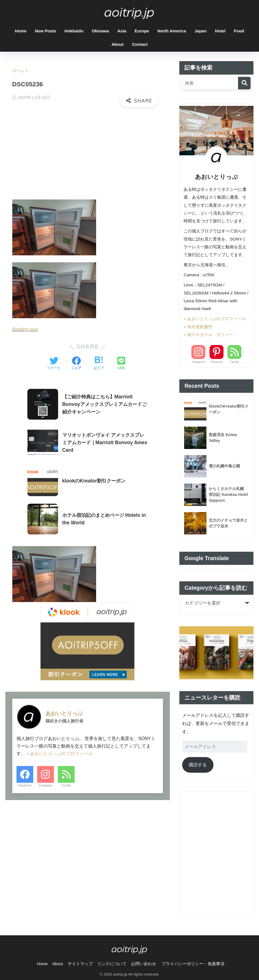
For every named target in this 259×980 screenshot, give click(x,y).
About (117, 44)
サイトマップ (80, 964)
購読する (198, 765)
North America (172, 31)
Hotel (220, 31)
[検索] (244, 83)
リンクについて (112, 964)
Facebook (25, 782)
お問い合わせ (144, 964)
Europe (142, 31)
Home (21, 31)
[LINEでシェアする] (121, 361)
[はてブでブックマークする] (99, 361)
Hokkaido (74, 31)
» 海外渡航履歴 (198, 327)
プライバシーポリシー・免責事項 (193, 964)
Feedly (66, 782)
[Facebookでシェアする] (76, 361)
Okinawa (100, 31)
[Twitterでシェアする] (54, 361)
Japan (200, 31)
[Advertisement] (88, 153)
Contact (140, 44)
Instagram (45, 782)
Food (239, 31)
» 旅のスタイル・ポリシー (208, 335)
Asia (122, 31)
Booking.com (26, 326)
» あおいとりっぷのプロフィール (60, 751)
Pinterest (216, 362)
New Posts (46, 31)
